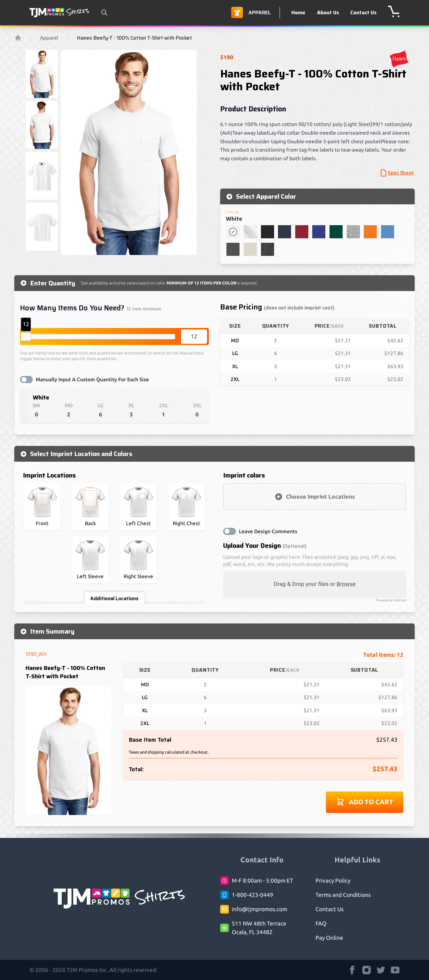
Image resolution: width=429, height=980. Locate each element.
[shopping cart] (394, 11)
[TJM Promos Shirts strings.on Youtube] (395, 970)
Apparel (49, 38)
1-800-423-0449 (252, 895)
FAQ (321, 923)
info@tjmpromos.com (259, 909)
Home (298, 13)
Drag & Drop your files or (315, 584)
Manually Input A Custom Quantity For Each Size (92, 379)
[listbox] (129, 153)
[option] (129, 153)
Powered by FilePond (391, 600)
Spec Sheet (397, 173)
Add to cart (365, 802)
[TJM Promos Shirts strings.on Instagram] (367, 970)
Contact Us (363, 13)
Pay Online (329, 938)
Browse (346, 584)
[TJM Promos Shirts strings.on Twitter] (381, 970)
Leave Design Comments (268, 531)
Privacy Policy (333, 881)
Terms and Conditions (343, 895)
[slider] (26, 337)
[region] (129, 153)
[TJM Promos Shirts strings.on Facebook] (352, 970)
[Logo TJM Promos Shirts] (59, 13)
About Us (328, 13)
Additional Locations (114, 598)
